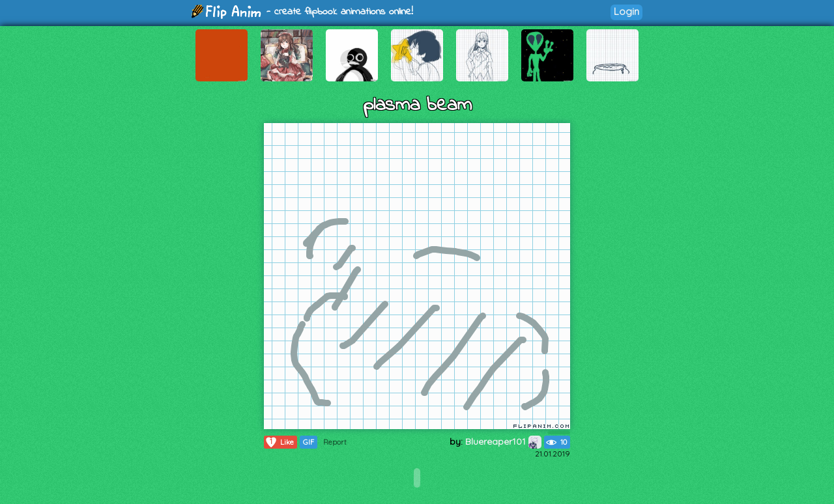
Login (626, 11)
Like (279, 442)
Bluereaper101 (503, 441)
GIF (309, 442)
